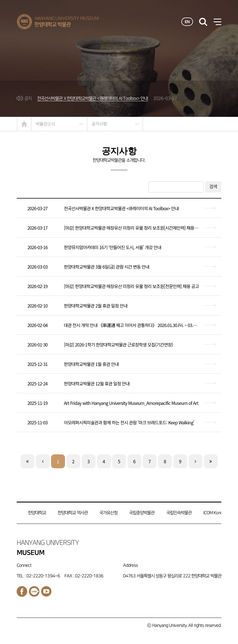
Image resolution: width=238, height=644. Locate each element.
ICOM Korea (214, 513)
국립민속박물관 (179, 513)
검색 (213, 187)
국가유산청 (108, 513)
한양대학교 (37, 513)
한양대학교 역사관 (73, 513)
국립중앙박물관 (142, 513)
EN (187, 22)
